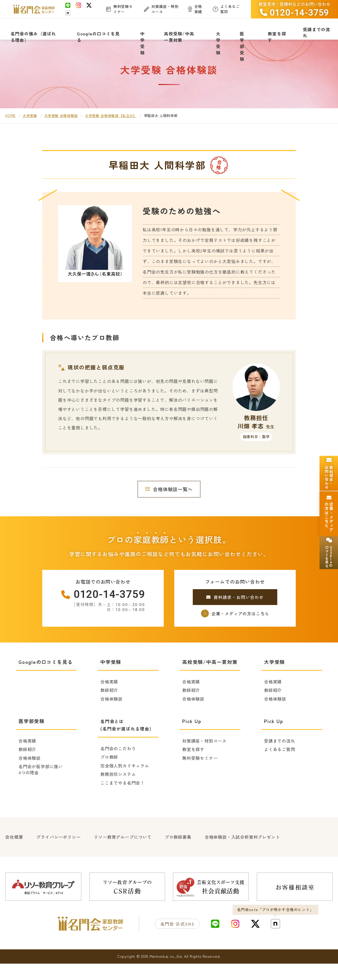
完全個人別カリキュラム (125, 784)
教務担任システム (118, 793)
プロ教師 (109, 775)
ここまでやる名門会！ (123, 801)
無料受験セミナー (200, 776)
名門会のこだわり (118, 767)
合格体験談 (111, 717)
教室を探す (193, 768)
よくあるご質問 (280, 768)
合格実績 (109, 700)
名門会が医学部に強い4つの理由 (41, 788)
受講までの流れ (280, 759)
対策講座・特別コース (204, 759)
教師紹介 (109, 709)
